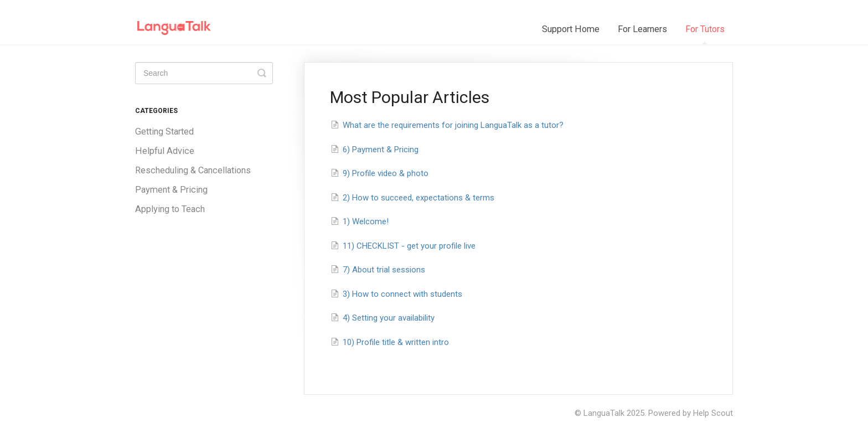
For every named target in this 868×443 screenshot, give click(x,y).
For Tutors (705, 34)
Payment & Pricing (171, 190)
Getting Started (164, 132)
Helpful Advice (165, 151)
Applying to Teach (170, 209)
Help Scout (713, 413)
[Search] (204, 73)
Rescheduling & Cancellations (193, 170)
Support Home (571, 29)
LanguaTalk (604, 413)
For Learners (642, 29)
